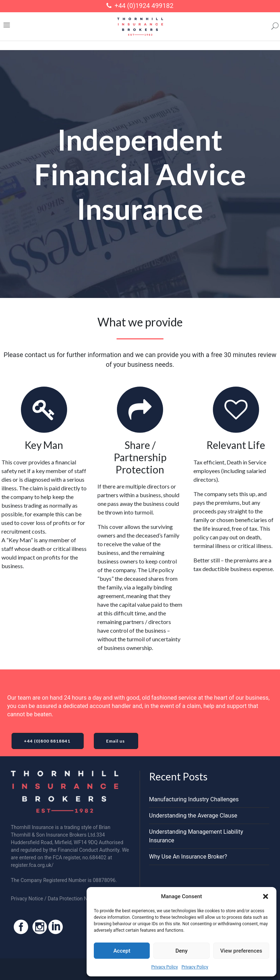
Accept (122, 951)
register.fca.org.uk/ (32, 865)
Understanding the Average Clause (193, 816)
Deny (181, 951)
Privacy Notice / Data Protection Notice (55, 899)
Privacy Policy (165, 967)
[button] (266, 896)
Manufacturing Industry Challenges (194, 799)
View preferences (241, 951)
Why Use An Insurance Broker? (188, 857)
